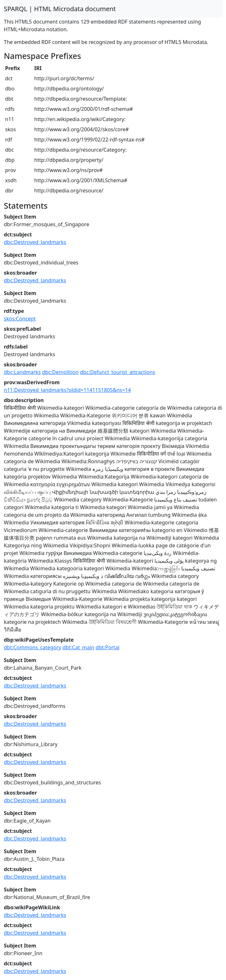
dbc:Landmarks (22, 372)
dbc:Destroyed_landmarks (35, 242)
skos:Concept (20, 319)
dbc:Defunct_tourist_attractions (118, 372)
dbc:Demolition (60, 372)
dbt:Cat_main (79, 647)
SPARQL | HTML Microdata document (60, 9)
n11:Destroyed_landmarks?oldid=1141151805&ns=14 (67, 390)
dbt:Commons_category (33, 647)
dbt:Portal (108, 647)
